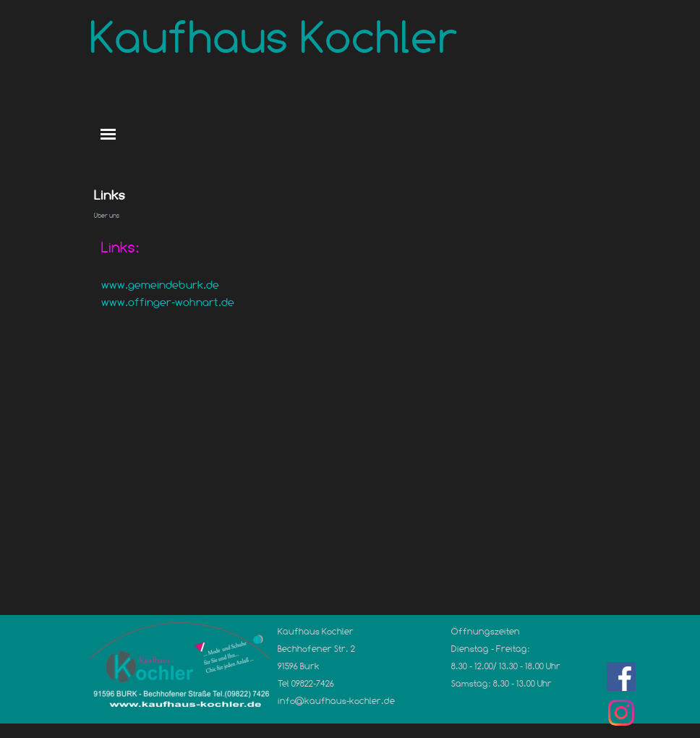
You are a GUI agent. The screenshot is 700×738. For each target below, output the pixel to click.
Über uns (107, 215)
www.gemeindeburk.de (160, 285)
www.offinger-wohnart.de (168, 302)
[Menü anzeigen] (108, 134)
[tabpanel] (350, 291)
